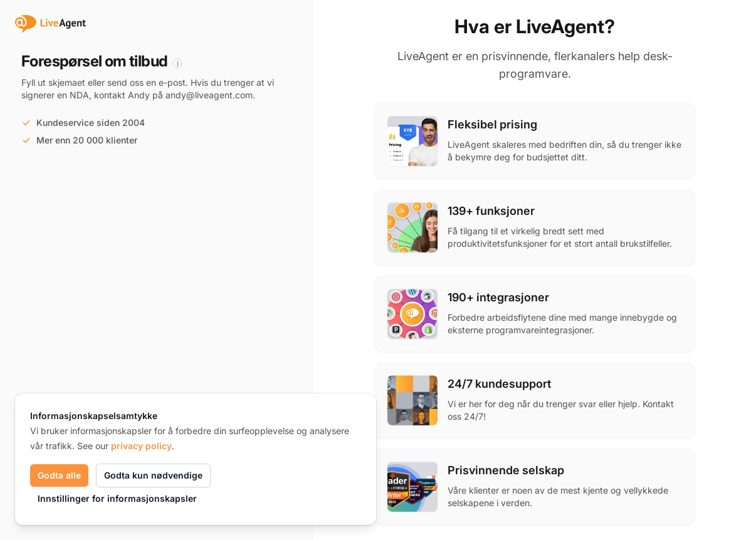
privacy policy (141, 446)
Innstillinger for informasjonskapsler (117, 498)
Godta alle (59, 475)
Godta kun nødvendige (153, 475)
